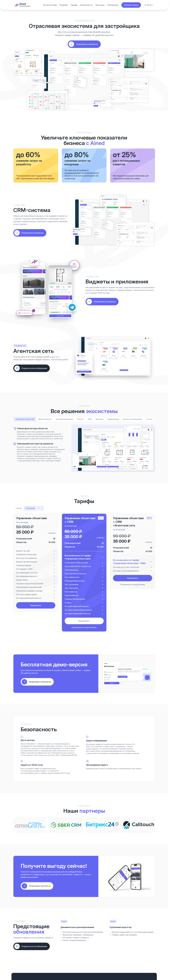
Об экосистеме (50, 5)
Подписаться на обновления (34, 368)
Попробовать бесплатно (33, 233)
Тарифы (74, 5)
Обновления (113, 5)
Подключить (36, 605)
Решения (64, 5)
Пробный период (131, 5)
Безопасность (86, 5)
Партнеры (100, 5)
